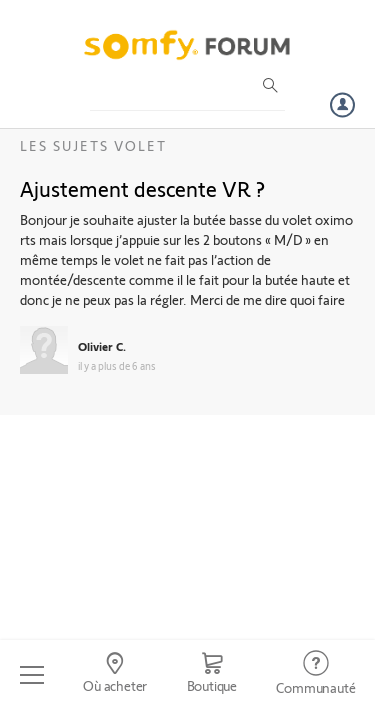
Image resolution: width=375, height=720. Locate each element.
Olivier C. (102, 346)
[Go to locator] (114, 675)
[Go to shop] (212, 675)
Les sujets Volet (93, 145)
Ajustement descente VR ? (142, 188)
